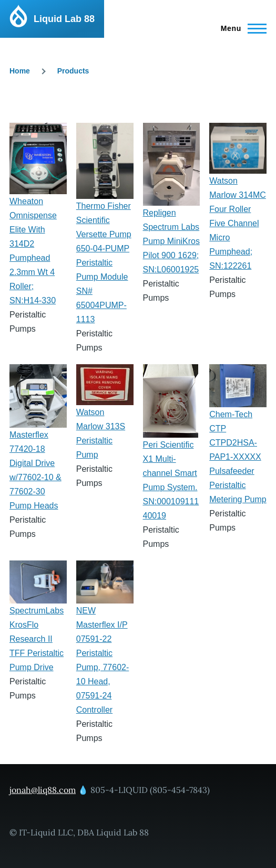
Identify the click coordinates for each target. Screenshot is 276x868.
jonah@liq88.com (43, 790)
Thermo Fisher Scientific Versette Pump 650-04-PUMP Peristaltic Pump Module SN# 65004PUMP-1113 (104, 263)
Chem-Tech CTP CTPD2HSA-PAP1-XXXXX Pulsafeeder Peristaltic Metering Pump (238, 457)
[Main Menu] (241, 28)
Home (20, 71)
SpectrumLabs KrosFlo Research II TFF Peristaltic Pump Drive (37, 639)
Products (73, 71)
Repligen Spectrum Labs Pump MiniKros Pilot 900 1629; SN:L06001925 (171, 241)
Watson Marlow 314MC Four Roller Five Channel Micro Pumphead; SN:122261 (238, 223)
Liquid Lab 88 (64, 19)
